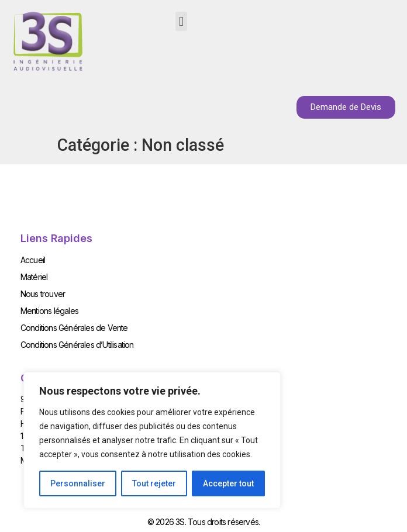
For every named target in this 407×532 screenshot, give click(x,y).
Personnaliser (78, 483)
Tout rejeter (154, 483)
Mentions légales (49, 311)
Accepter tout (228, 483)
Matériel (34, 277)
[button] (181, 21)
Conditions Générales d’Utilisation (77, 345)
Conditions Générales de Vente (74, 328)
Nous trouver (43, 294)
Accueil (33, 260)
